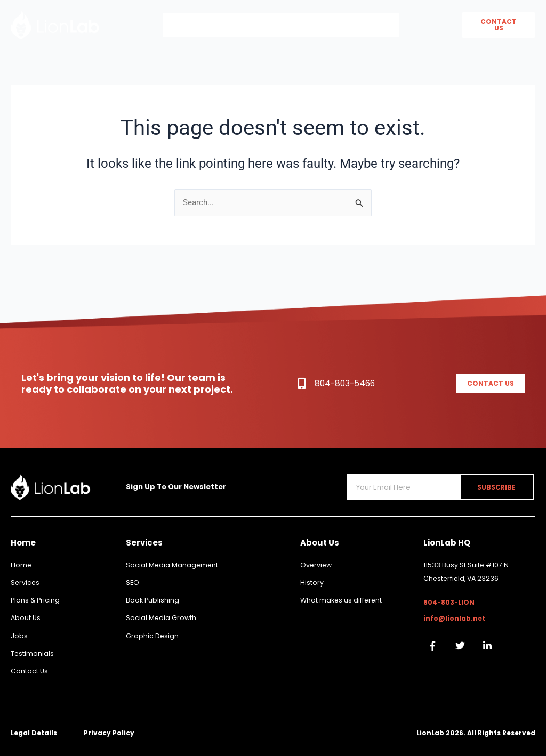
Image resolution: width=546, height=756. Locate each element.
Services (315, 25)
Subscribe (500, 482)
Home (188, 25)
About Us (248, 25)
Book (374, 25)
